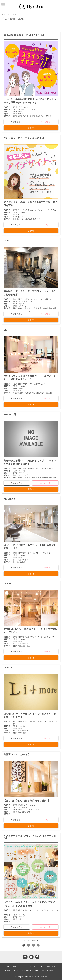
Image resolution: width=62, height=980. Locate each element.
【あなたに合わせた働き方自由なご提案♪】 (27, 801)
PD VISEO (9, 499)
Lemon (8, 584)
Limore (8, 668)
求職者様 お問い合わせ (31, 970)
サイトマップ (18, 967)
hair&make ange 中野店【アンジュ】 (24, 35)
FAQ (27, 967)
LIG (6, 330)
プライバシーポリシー (47, 967)
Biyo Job (6, 14)
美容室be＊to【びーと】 (17, 754)
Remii (7, 241)
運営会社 (17, 970)
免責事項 (8, 970)
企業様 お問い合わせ (49, 970)
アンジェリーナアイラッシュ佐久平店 (24, 138)
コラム (9, 967)
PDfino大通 (10, 415)
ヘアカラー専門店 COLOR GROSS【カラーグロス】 (30, 837)
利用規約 (34, 967)
